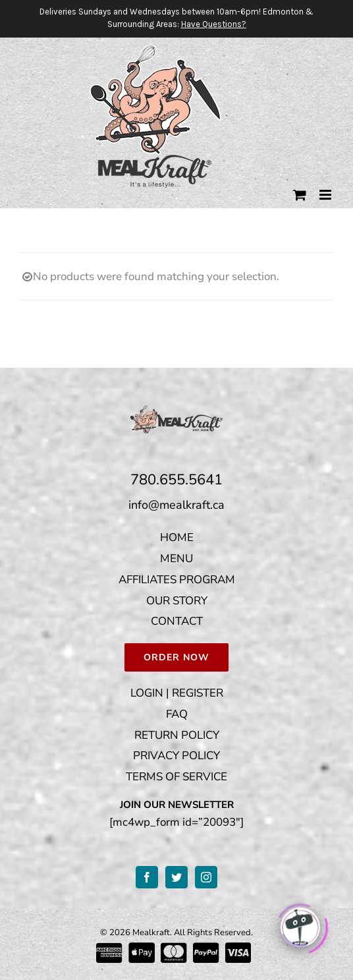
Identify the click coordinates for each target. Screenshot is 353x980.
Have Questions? (214, 24)
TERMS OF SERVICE (176, 777)
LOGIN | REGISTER (177, 693)
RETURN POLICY (177, 735)
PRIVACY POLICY (176, 756)
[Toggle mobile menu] (326, 195)
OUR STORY (177, 601)
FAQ (177, 714)
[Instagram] (206, 877)
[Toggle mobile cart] (300, 195)
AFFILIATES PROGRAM (177, 580)
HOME (177, 537)
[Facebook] (147, 877)
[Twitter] (176, 877)
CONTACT (177, 621)
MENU (176, 559)
